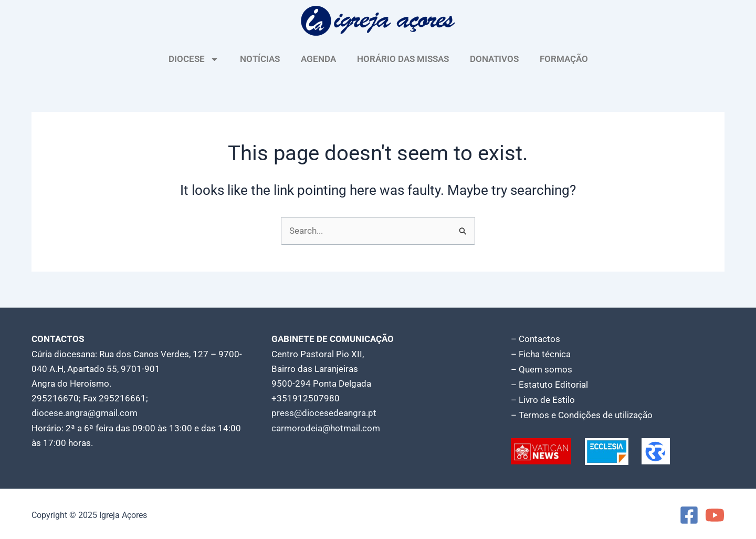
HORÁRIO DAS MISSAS (403, 59)
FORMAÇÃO (564, 59)
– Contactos (535, 339)
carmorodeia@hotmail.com (326, 428)
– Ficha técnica (541, 354)
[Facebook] (689, 513)
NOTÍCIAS (260, 59)
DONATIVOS (494, 59)
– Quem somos (542, 369)
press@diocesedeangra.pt (324, 413)
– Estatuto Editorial (549, 383)
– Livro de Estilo (543, 398)
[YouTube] (715, 513)
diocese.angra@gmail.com (85, 413)
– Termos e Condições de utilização (582, 413)
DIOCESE (194, 59)
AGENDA (318, 59)
